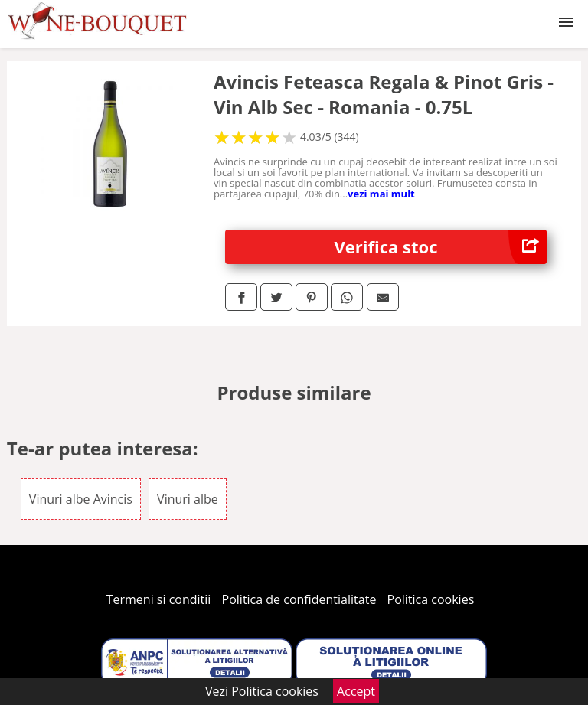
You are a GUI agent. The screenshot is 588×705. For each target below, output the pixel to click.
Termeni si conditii (159, 599)
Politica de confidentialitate (299, 599)
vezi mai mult (381, 194)
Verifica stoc (441, 247)
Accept (356, 691)
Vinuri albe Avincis (81, 499)
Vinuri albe (188, 499)
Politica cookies (431, 599)
